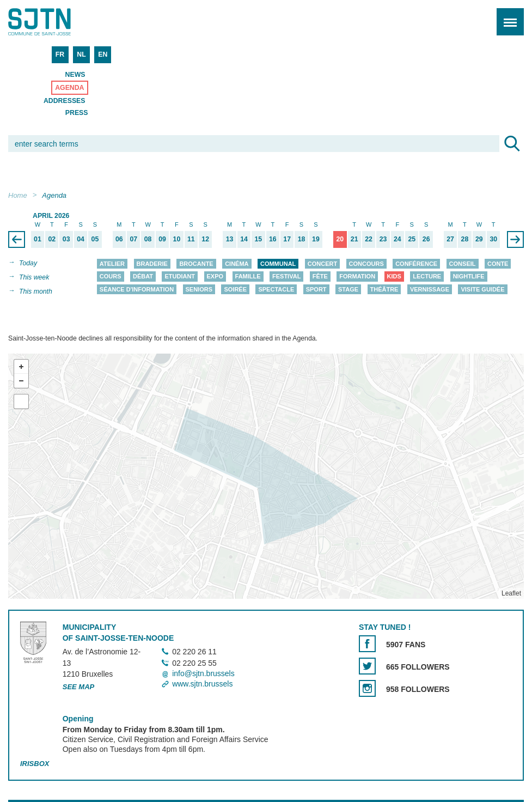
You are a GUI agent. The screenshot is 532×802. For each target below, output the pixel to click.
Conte (498, 264)
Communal (278, 264)
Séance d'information (137, 289)
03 (66, 239)
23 (383, 239)
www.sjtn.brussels (202, 684)
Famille (248, 277)
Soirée (235, 289)
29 (479, 239)
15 (259, 239)
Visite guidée (482, 289)
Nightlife (469, 277)
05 (95, 239)
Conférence (416, 264)
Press (77, 113)
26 (426, 239)
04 (81, 239)
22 (369, 239)
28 (465, 239)
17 (287, 239)
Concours (366, 264)
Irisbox (35, 764)
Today (28, 263)
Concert (322, 264)
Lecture (427, 277)
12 (205, 239)
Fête (320, 277)
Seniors (199, 289)
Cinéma (237, 264)
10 (177, 239)
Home (18, 195)
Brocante (196, 264)
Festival (286, 277)
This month (36, 291)
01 (38, 239)
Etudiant (180, 277)
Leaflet (511, 593)
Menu (507, 16)
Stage (348, 289)
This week (34, 277)
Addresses (65, 101)
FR (60, 54)
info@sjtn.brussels (203, 673)
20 (340, 239)
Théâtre (384, 289)
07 (133, 239)
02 (52, 239)
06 (119, 239)
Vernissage (430, 289)
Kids (394, 277)
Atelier (112, 264)
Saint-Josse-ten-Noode (55, 22)
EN (103, 54)
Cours (111, 277)
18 (302, 239)
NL (81, 54)
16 (273, 239)
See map (79, 687)
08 (148, 239)
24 (398, 239)
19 (316, 239)
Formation (357, 277)
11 (191, 239)
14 (244, 239)
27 (450, 239)
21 (354, 239)
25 (412, 239)
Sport (316, 289)
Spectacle (276, 289)
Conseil (463, 264)
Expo (215, 277)
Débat (143, 277)
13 (230, 239)
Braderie (152, 264)
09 (162, 239)
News (75, 75)
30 (493, 239)
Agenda (69, 88)
